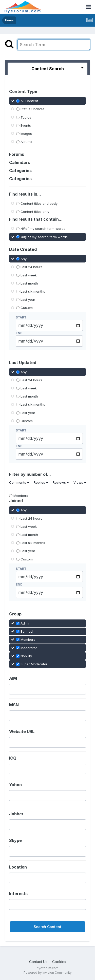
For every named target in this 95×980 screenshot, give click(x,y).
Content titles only (35, 212)
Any (24, 259)
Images (26, 134)
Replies (41, 482)
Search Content (48, 927)
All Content (29, 101)
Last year (28, 299)
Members (21, 496)
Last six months (33, 291)
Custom (27, 308)
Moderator (29, 648)
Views (80, 482)
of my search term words (43, 229)
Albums (26, 142)
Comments (19, 482)
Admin (25, 623)
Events (26, 125)
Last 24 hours (31, 267)
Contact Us (38, 962)
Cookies (59, 962)
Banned (27, 631)
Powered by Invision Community (48, 973)
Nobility (26, 656)
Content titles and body (39, 203)
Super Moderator (34, 664)
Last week (29, 275)
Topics (26, 117)
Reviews (61, 482)
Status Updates (33, 109)
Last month (29, 283)
